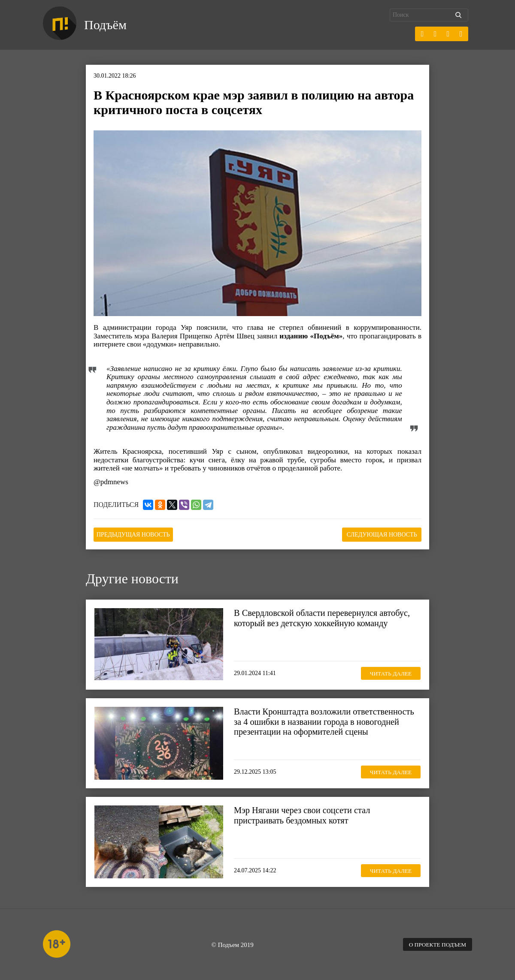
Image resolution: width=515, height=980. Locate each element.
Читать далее (388, 672)
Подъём (107, 25)
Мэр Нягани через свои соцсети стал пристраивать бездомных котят (304, 814)
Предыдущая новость (137, 534)
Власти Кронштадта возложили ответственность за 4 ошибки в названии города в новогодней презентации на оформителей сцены (327, 721)
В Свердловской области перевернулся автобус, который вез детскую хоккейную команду (325, 617)
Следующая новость (379, 534)
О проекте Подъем (436, 944)
